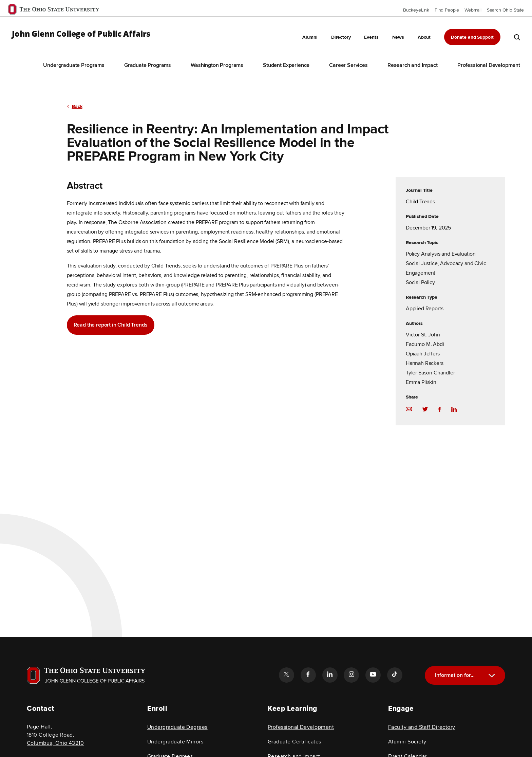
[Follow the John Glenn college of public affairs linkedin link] (330, 675)
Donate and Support (472, 37)
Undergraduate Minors (175, 742)
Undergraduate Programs (74, 65)
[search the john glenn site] (517, 37)
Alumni (310, 37)
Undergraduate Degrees (177, 727)
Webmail (473, 10)
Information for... (455, 675)
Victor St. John (423, 335)
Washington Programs (217, 65)
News (398, 37)
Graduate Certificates (294, 742)
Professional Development (489, 65)
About (424, 37)
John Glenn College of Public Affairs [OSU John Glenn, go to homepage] (81, 34)
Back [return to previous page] (77, 107)
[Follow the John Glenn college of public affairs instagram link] (351, 675)
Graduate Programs (148, 65)
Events (371, 37)
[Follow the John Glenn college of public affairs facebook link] (308, 675)
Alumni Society (407, 742)
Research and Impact (413, 65)
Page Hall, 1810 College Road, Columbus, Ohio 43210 (55, 735)
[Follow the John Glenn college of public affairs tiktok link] (395, 675)
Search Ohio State (505, 10)
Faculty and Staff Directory (422, 727)
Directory (341, 37)
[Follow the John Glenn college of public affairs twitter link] (286, 675)
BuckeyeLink (416, 10)
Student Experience (286, 65)
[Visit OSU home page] (86, 675)
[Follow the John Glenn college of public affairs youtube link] (373, 675)
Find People (447, 10)
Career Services (348, 65)
